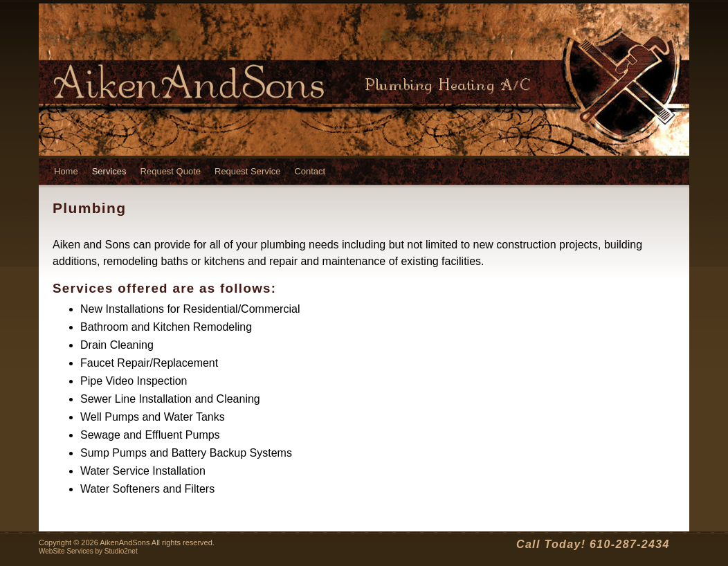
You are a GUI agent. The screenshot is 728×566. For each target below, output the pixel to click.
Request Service (247, 171)
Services (109, 171)
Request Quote (171, 171)
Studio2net (121, 551)
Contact (310, 171)
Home (66, 171)
